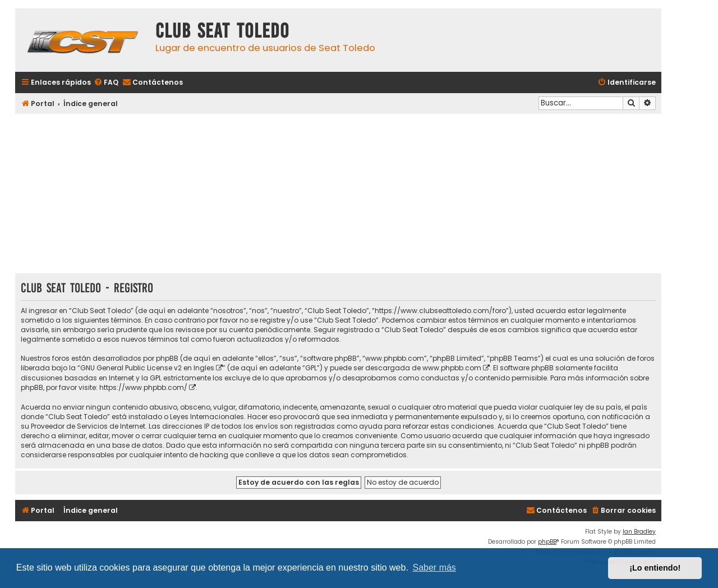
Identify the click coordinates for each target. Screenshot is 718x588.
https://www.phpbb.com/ (143, 387)
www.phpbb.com (452, 368)
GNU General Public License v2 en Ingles (147, 368)
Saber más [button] (434, 568)
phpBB (547, 542)
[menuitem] (106, 83)
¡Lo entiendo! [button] (655, 568)
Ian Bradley (639, 532)
